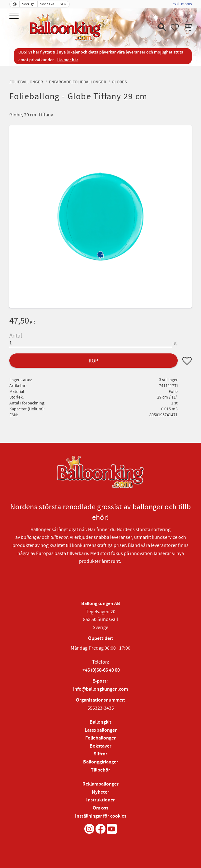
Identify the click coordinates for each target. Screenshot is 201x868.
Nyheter (100, 792)
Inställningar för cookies (101, 816)
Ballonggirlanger (101, 762)
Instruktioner (100, 800)
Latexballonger (101, 730)
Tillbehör (100, 770)
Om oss (100, 808)
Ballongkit (100, 722)
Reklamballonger (100, 784)
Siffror (100, 754)
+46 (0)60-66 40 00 (101, 670)
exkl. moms (182, 4)
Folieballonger (100, 738)
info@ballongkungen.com (100, 689)
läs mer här (68, 60)
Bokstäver (100, 746)
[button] (15, 16)
